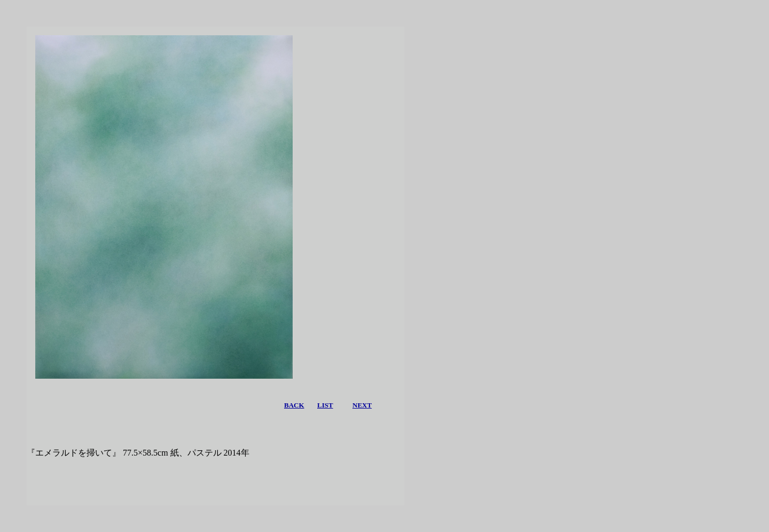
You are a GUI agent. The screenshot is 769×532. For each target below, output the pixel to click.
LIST (325, 405)
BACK (294, 405)
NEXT (362, 405)
